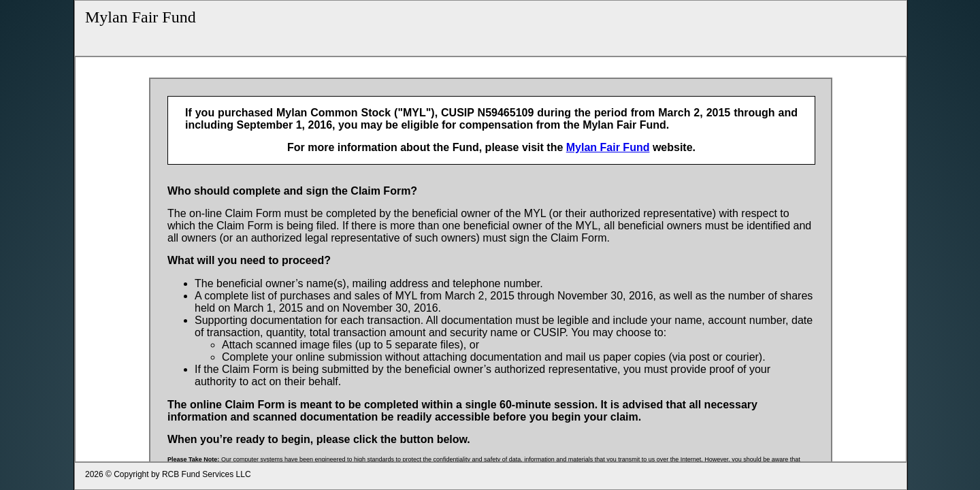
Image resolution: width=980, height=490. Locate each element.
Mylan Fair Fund (141, 17)
